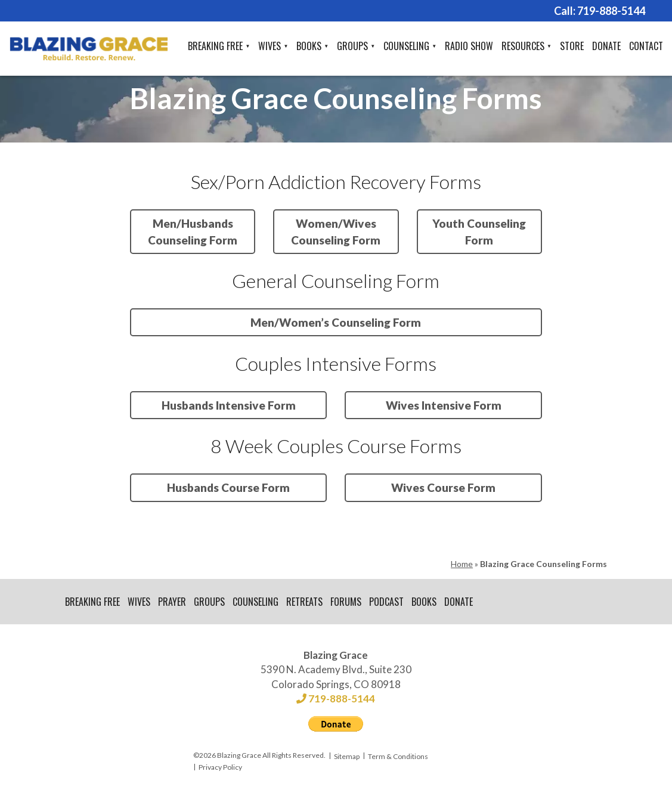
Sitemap (347, 756)
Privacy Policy (220, 767)
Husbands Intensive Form (229, 405)
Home (462, 564)
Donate (606, 46)
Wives (270, 46)
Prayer (172, 602)
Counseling (406, 46)
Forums (346, 602)
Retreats (304, 602)
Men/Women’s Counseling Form (336, 322)
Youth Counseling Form (479, 231)
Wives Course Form (443, 487)
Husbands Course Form (228, 487)
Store (572, 46)
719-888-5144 (611, 11)
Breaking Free (215, 46)
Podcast (386, 602)
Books (309, 46)
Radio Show (469, 46)
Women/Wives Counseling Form (336, 231)
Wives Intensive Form (444, 405)
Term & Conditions (398, 756)
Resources (523, 46)
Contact (646, 46)
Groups (352, 46)
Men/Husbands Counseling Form (193, 231)
